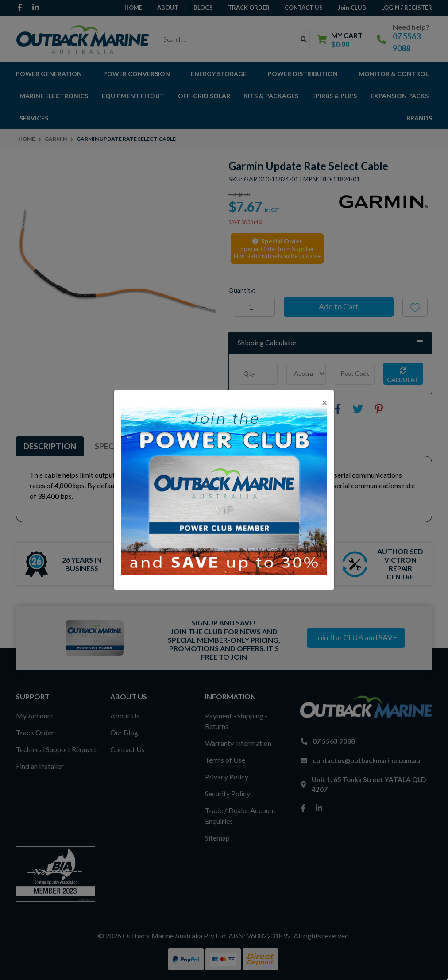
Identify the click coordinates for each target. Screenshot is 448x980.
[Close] (324, 402)
